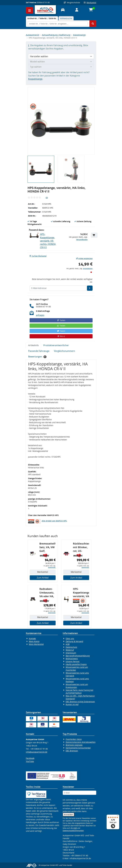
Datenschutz (71, 647)
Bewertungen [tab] (37, 357)
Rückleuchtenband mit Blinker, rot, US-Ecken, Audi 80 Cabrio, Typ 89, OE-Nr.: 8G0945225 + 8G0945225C (81, 548)
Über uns (70, 638)
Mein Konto (34, 641)
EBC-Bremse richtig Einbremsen (80, 702)
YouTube (30, 761)
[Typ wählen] (61, 67)
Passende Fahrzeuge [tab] (39, 351)
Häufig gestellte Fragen (76, 664)
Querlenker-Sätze (74, 739)
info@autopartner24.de (37, 752)
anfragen (40, 315)
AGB (68, 644)
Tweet (61, 331)
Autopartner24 (33, 35)
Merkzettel (90, 3)
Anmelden (68, 815)
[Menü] (118, 816)
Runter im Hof (72, 704)
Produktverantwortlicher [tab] (56, 345)
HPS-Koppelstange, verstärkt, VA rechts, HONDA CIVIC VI (81, 593)
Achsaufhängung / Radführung (56, 35)
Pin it (61, 336)
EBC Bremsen (72, 751)
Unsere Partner (73, 661)
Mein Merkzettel (36, 644)
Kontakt (32, 638)
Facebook (30, 758)
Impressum (71, 653)
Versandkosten (82, 239)
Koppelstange (79, 35)
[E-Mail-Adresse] (90, 288)
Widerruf (70, 650)
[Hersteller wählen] (61, 56)
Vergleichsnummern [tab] (64, 351)
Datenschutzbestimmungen (73, 831)
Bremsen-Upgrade (74, 745)
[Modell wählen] (61, 62)
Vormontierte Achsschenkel (78, 748)
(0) (47, 198)
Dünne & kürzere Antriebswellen (81, 742)
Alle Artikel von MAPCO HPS (54, 521)
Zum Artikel (43, 578)
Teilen (61, 320)
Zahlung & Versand (74, 641)
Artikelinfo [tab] (33, 345)
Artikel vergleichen (84, 258)
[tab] (42, 18)
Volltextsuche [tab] (66, 18)
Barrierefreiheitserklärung (78, 656)
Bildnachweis (72, 659)
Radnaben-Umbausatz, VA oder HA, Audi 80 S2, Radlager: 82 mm (47, 593)
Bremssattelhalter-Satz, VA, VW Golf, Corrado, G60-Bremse (48, 548)
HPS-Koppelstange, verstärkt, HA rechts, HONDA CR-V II (48, 241)
